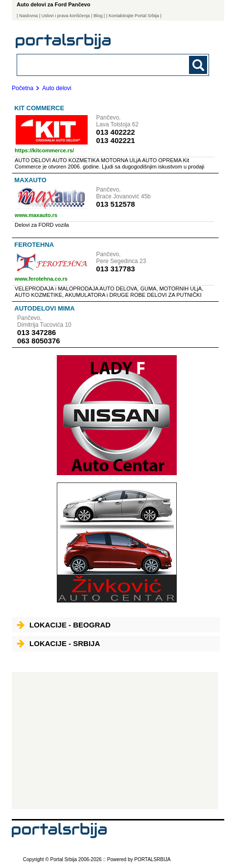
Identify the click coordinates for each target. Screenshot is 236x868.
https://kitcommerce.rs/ (44, 150)
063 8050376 (39, 341)
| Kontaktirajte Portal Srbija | (134, 16)
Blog (98, 16)
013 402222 (115, 132)
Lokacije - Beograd (64, 625)
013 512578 (115, 204)
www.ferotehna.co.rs (41, 279)
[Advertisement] (115, 741)
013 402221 (115, 140)
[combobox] (94, 64)
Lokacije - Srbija (58, 643)
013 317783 (115, 269)
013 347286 (36, 332)
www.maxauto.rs (36, 215)
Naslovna (28, 16)
